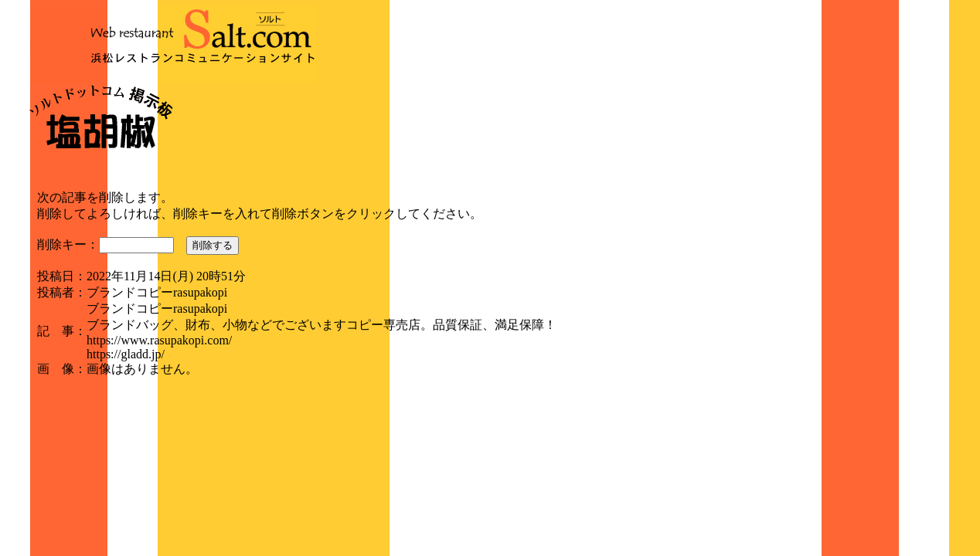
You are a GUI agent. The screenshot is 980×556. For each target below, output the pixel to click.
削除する (213, 245)
